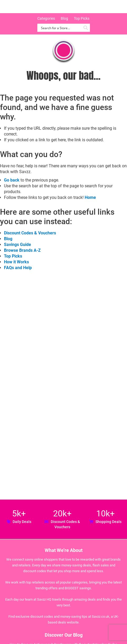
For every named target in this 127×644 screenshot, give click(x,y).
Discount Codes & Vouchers (30, 233)
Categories (46, 18)
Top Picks (82, 18)
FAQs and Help (18, 268)
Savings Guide (17, 245)
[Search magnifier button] (86, 28)
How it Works (16, 262)
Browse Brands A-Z (22, 250)
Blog (64, 18)
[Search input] (61, 28)
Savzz (32, 7)
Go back (12, 180)
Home (90, 197)
